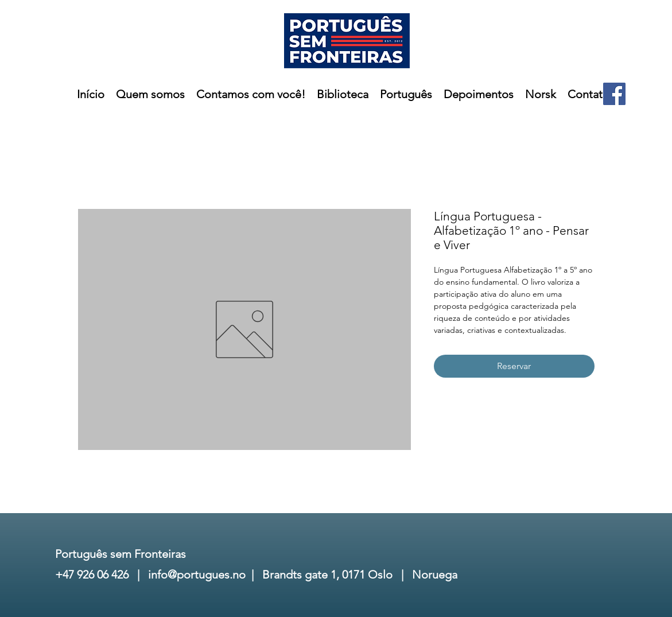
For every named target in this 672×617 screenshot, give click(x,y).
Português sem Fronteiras (121, 554)
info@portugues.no (197, 575)
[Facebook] (614, 94)
